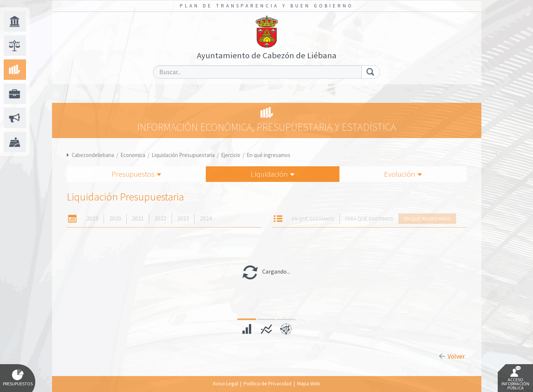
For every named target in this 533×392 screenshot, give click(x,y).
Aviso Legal (225, 383)
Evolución (403, 174)
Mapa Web (309, 383)
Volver (456, 356)
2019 (92, 218)
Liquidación (273, 174)
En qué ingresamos (269, 155)
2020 (115, 218)
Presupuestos (136, 174)
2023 (183, 218)
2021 (138, 218)
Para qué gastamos (369, 219)
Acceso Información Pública (515, 378)
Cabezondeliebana (93, 155)
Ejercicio (231, 155)
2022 (160, 218)
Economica (133, 155)
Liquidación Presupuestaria (183, 155)
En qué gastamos (313, 219)
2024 (206, 218)
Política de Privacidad (268, 383)
